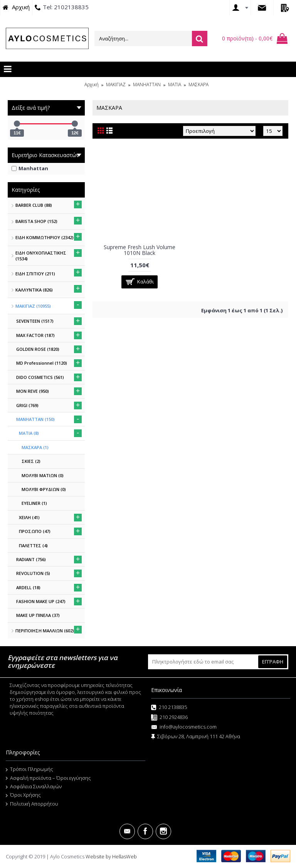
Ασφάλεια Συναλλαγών (34, 787)
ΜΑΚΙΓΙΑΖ (116, 85)
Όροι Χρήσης (23, 795)
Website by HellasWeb (111, 856)
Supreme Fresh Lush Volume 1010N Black (140, 250)
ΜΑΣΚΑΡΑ (198, 85)
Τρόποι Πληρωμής (29, 769)
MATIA (175, 85)
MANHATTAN (147, 85)
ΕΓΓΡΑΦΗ (273, 662)
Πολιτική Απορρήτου (32, 804)
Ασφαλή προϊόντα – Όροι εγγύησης (48, 778)
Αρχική (92, 85)
